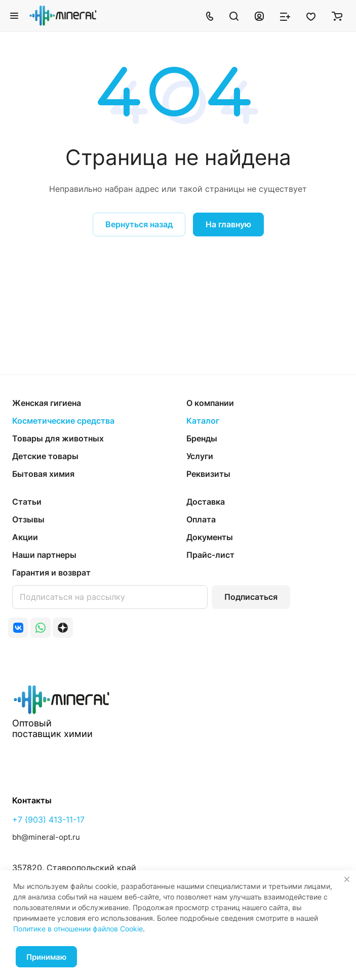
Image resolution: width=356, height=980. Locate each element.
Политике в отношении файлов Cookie (78, 929)
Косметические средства (63, 421)
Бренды (202, 438)
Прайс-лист (210, 555)
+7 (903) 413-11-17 (48, 820)
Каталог (203, 421)
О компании (210, 403)
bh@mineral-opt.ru (46, 837)
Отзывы (28, 519)
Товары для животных (58, 438)
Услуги (200, 456)
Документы (210, 537)
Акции (25, 537)
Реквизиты (208, 474)
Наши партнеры (44, 555)
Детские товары (45, 456)
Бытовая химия (43, 474)
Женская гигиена (47, 403)
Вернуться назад (139, 224)
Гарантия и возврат (51, 573)
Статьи (27, 502)
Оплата (201, 519)
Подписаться (251, 597)
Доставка (206, 502)
